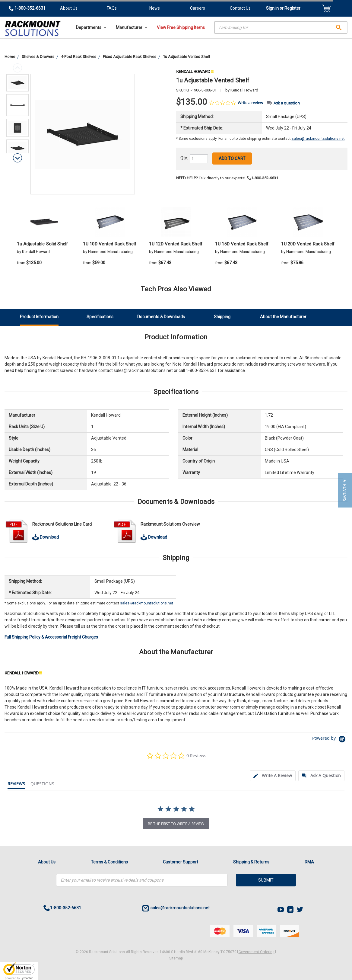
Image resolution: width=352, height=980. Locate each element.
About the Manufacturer (283, 317)
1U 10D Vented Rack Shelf (110, 244)
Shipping (222, 317)
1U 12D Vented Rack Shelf (176, 244)
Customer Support (181, 862)
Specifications (100, 317)
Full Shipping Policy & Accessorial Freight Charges (51, 637)
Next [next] (17, 158)
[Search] (281, 27)
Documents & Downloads (161, 317)
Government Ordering (257, 952)
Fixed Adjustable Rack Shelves (130, 57)
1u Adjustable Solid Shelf (42, 244)
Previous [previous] (17, 68)
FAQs (112, 8)
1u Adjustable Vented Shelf (187, 57)
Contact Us (240, 8)
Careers (198, 8)
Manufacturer (132, 27)
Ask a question (287, 103)
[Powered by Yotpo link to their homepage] (330, 740)
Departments (91, 27)
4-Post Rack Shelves (79, 57)
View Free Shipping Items (181, 27)
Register (292, 8)
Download (46, 537)
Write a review (250, 103)
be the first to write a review (176, 824)
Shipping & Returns (251, 862)
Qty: (184, 158)
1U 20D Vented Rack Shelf (308, 244)
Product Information (39, 317)
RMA (309, 862)
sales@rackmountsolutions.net (318, 139)
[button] (345, 490)
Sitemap (176, 958)
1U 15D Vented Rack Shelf (242, 244)
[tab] (273, 776)
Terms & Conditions (109, 862)
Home (10, 57)
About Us (69, 8)
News (155, 8)
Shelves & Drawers (38, 57)
